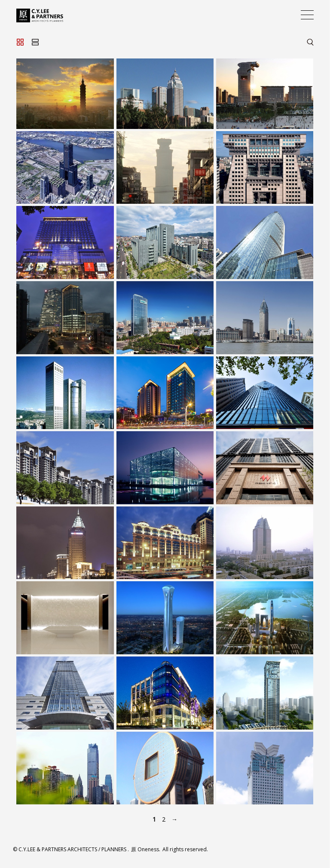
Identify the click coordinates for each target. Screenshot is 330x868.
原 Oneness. (146, 849)
